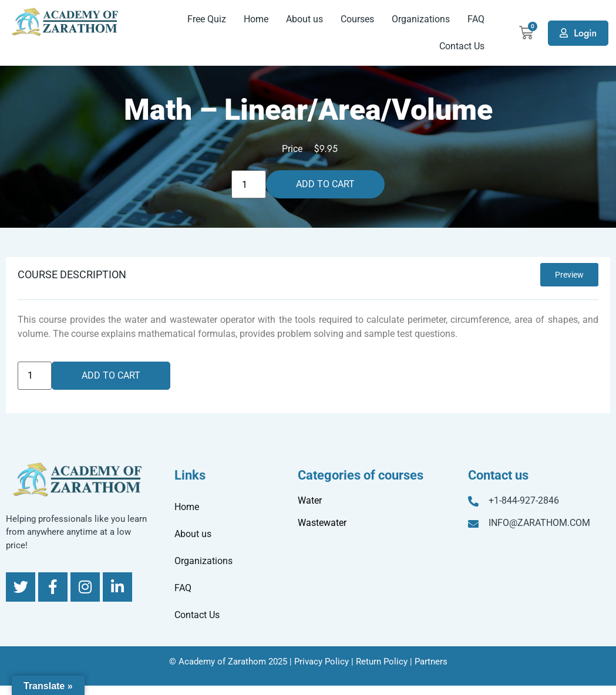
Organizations (421, 19)
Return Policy (382, 662)
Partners (431, 662)
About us (304, 19)
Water (310, 500)
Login (585, 33)
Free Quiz (207, 19)
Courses (357, 19)
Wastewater (322, 523)
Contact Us (462, 46)
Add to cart (325, 184)
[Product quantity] (248, 184)
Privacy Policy (322, 662)
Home (256, 19)
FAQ (476, 19)
